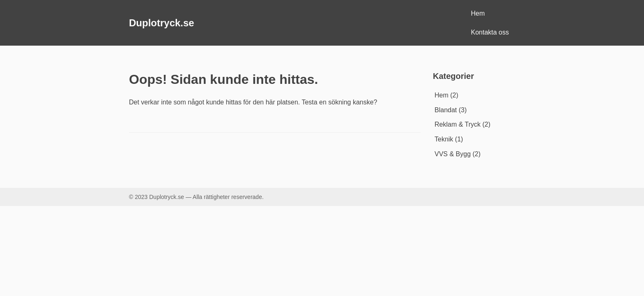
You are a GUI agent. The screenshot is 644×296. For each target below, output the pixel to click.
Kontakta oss (490, 32)
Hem (478, 13)
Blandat (446, 110)
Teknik (444, 139)
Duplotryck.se (162, 23)
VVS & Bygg (453, 154)
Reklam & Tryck (458, 124)
